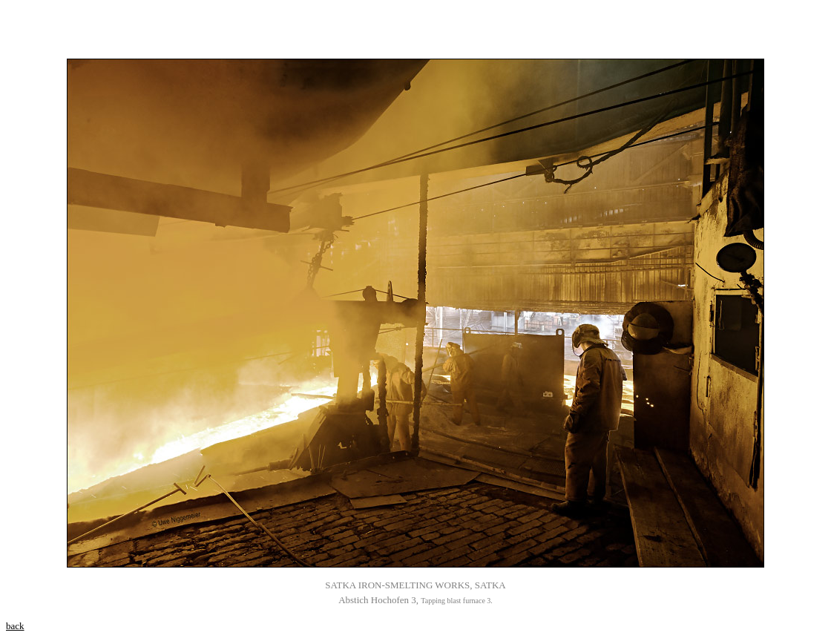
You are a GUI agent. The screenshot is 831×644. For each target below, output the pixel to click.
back (15, 626)
